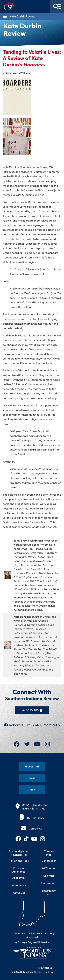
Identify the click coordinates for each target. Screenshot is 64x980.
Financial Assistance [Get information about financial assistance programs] (19, 870)
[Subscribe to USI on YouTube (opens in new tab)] (34, 839)
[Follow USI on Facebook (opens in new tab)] (18, 839)
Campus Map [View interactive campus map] (49, 853)
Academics (19, 878)
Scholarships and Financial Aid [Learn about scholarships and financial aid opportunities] (19, 853)
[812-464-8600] (32, 818)
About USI (19, 893)
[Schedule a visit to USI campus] (32, 778)
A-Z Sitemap (49, 868)
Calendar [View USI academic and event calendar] (49, 876)
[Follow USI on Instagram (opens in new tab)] (42, 839)
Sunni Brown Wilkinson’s (28, 541)
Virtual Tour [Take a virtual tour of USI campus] (49, 861)
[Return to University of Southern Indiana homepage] (32, 953)
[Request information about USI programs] (32, 766)
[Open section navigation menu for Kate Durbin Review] (32, 16)
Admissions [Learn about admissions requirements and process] (19, 885)
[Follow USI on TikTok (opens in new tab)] (26, 839)
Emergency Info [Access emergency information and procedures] (49, 892)
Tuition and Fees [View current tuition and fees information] (19, 861)
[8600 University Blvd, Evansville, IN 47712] (32, 807)
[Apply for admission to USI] (32, 789)
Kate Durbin (21, 617)
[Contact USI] (32, 828)
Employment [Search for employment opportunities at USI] (49, 883)
